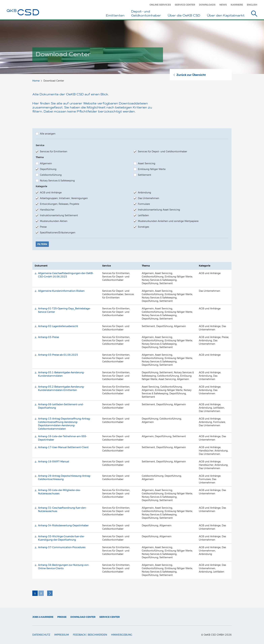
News (223, 5)
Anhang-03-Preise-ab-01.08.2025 (58, 355)
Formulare (142, 204)
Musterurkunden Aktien (52, 221)
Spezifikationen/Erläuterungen (55, 233)
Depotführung (46, 169)
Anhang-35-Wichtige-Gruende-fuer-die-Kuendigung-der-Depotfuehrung (61, 538)
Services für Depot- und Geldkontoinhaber (160, 151)
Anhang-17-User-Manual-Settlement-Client (63, 447)
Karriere (237, 5)
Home (36, 81)
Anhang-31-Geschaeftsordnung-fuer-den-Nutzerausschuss (62, 509)
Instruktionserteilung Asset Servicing (157, 210)
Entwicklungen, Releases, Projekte (57, 204)
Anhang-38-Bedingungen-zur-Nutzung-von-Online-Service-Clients (64, 567)
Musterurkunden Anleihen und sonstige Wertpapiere (166, 221)
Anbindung (142, 193)
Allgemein (44, 163)
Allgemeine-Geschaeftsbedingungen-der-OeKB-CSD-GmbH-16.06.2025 (66, 275)
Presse (62, 617)
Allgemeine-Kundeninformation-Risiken (61, 291)
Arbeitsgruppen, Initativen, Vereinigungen (62, 198)
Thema (40, 157)
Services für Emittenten (51, 151)
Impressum (62, 635)
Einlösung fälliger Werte (150, 169)
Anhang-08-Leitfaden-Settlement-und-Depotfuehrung (61, 406)
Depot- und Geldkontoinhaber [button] (146, 14)
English (252, 5)
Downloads (207, 5)
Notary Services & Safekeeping (55, 181)
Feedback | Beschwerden (90, 635)
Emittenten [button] (115, 16)
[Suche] (254, 14)
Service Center (185, 5)
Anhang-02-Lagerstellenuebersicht (58, 326)
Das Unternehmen (146, 198)
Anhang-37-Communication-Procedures (62, 547)
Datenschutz (41, 635)
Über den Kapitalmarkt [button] (226, 16)
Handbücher (45, 210)
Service (40, 145)
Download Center (83, 617)
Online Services (160, 5)
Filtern (42, 244)
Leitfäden (141, 215)
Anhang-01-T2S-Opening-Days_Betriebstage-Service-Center (64, 310)
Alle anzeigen (46, 134)
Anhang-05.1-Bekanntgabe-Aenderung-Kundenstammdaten (61, 374)
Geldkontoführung (49, 175)
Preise (41, 227)
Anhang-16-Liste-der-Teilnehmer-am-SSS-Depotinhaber (62, 438)
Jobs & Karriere (43, 617)
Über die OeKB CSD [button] (184, 16)
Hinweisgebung (122, 635)
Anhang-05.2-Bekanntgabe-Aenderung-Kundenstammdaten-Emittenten (61, 388)
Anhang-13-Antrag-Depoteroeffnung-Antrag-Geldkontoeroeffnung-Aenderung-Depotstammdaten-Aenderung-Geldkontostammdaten (64, 424)
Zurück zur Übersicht (189, 75)
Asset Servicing (144, 163)
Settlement (142, 175)
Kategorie (41, 186)
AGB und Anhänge (49, 193)
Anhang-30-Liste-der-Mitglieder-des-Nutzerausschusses (59, 492)
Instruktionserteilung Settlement (57, 215)
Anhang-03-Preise (48, 337)
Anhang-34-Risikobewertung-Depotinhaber (63, 525)
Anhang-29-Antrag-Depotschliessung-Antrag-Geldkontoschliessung (64, 478)
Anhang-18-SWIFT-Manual (54, 462)
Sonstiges (141, 227)
